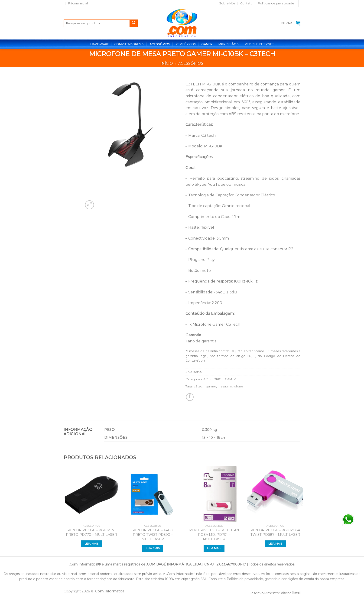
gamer (211, 386)
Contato (246, 3)
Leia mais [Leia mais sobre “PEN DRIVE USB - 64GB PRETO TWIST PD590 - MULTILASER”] (153, 548)
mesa (222, 386)
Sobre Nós (227, 3)
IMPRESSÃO (229, 44)
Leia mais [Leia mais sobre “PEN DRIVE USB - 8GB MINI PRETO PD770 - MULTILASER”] (91, 544)
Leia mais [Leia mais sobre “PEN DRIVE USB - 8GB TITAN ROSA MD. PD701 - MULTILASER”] (214, 548)
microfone (235, 386)
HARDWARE (100, 44)
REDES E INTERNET (259, 44)
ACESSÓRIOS (160, 44)
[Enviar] (134, 23)
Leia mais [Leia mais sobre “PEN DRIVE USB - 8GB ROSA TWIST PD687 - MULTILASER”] (275, 544)
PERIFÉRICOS (186, 44)
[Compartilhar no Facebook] (190, 397)
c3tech (199, 386)
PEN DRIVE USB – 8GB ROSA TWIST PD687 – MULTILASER (275, 532)
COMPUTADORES (129, 44)
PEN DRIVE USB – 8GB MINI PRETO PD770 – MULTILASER (91, 532)
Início (167, 63)
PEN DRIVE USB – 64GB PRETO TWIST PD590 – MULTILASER (153, 534)
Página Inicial (78, 3)
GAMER (207, 44)
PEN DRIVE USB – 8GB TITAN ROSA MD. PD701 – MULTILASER (214, 534)
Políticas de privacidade (276, 3)
